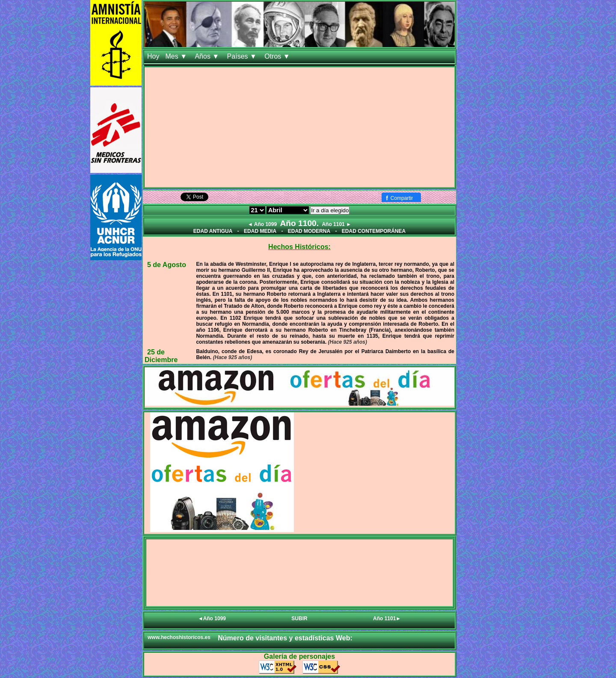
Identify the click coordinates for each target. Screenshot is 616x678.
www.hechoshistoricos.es (179, 637)
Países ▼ (243, 56)
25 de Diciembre (161, 356)
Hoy (153, 56)
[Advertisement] (299, 127)
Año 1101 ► (336, 224)
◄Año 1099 (212, 619)
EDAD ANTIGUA (213, 231)
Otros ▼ (278, 56)
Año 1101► (387, 619)
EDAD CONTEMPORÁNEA (374, 231)
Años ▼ (208, 56)
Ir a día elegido (330, 210)
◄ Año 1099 (262, 224)
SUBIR (299, 619)
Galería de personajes (299, 656)
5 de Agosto (167, 265)
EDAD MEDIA (260, 231)
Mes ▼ (177, 56)
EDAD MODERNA (309, 231)
